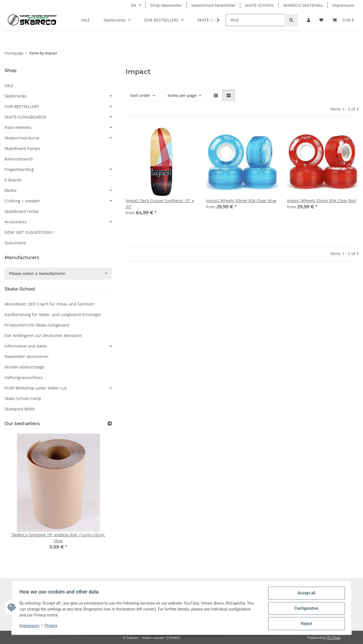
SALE (9, 85)
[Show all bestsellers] (110, 424)
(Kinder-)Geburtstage (25, 367)
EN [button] (134, 5)
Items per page (182, 95)
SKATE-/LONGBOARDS (25, 117)
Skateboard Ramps (22, 148)
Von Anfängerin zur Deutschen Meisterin (43, 335)
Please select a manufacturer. (38, 273)
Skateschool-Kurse (22, 138)
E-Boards (13, 180)
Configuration (305, 609)
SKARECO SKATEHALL (303, 5)
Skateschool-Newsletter (213, 5)
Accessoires (16, 222)
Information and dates (26, 346)
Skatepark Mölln (20, 409)
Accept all (305, 594)
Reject (305, 624)
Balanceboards (19, 159)
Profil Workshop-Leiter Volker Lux (36, 388)
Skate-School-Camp (23, 398)
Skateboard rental (22, 211)
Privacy (52, 626)
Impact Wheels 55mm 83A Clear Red (321, 201)
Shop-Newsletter (166, 5)
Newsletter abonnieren (27, 356)
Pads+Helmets (18, 127)
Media (10, 190)
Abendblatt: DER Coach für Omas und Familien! (50, 304)
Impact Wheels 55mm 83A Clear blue (241, 201)
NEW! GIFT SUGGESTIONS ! (30, 232)
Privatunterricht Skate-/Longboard (37, 325)
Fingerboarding (19, 169)
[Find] (255, 20)
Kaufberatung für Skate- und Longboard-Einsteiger (53, 314)
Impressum (31, 626)
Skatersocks (16, 96)
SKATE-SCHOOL (259, 5)
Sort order (140, 95)
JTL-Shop (334, 638)
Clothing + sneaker (22, 201)
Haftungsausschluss (24, 377)
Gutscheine (15, 243)
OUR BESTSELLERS (22, 106)
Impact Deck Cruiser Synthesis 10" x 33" (160, 204)
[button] (309, 20)
